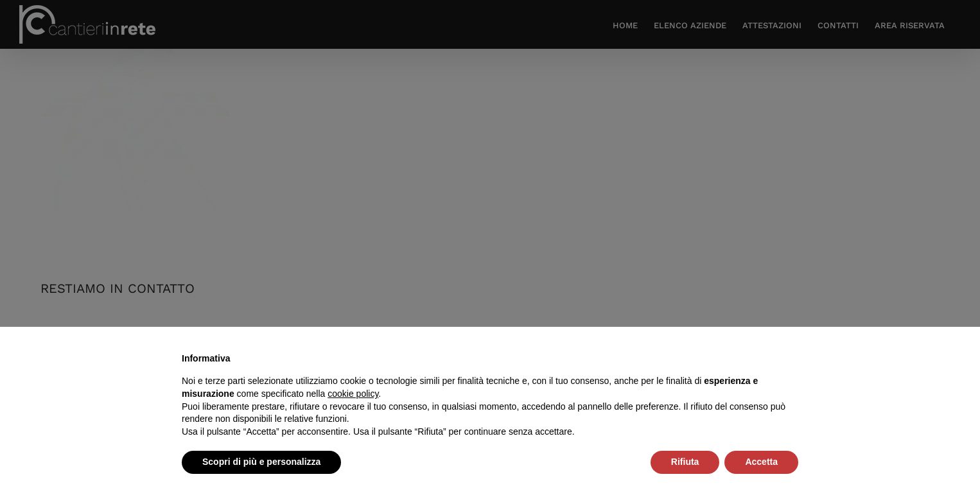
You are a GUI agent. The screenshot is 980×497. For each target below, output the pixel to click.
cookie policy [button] (353, 394)
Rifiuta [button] (685, 462)
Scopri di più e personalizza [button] (261, 462)
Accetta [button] (761, 462)
